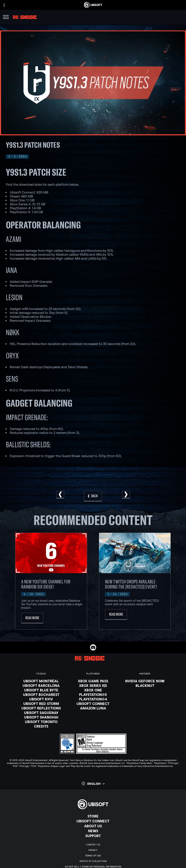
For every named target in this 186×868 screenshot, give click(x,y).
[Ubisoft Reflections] (41, 708)
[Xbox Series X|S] (93, 685)
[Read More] (32, 618)
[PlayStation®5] (93, 695)
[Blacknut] (145, 685)
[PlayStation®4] (93, 699)
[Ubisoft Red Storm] (41, 704)
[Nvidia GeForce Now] (145, 681)
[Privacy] (93, 850)
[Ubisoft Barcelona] (41, 685)
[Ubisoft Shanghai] (41, 717)
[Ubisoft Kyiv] (41, 699)
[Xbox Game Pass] (93, 681)
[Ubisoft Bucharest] (41, 695)
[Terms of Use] (93, 856)
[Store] (93, 816)
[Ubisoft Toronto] (41, 722)
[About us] (93, 826)
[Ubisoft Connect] (93, 821)
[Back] (93, 496)
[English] (93, 783)
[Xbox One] (93, 690)
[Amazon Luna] (93, 708)
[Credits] (41, 726)
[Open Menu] (6, 18)
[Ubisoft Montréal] (41, 681)
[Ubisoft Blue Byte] (41, 690)
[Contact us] (93, 845)
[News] (93, 831)
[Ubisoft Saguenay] (41, 713)
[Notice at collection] (93, 861)
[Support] (93, 836)
